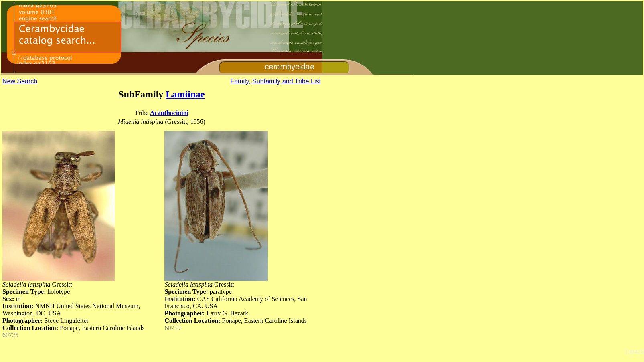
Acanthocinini (169, 113)
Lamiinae (185, 94)
